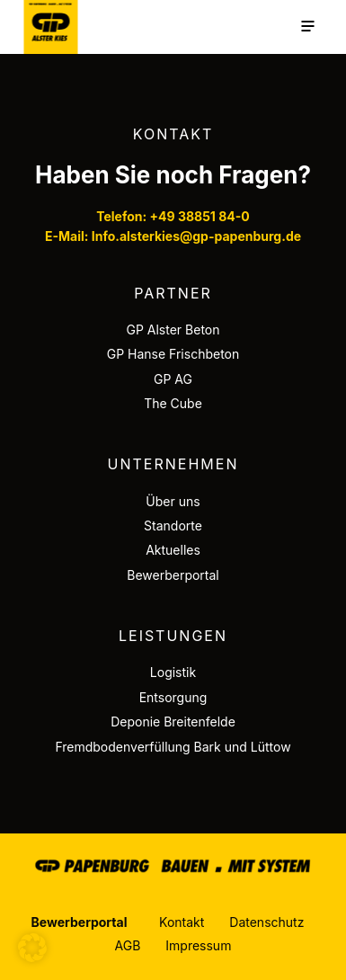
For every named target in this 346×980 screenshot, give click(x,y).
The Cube (173, 403)
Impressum (198, 945)
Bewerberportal (173, 575)
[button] (32, 948)
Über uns (173, 501)
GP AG (173, 379)
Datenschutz (266, 922)
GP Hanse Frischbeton (173, 354)
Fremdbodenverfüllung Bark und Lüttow (173, 747)
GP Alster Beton (173, 330)
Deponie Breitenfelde (173, 722)
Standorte (173, 526)
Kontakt (182, 922)
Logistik (173, 672)
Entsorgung (173, 697)
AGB (128, 945)
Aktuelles (173, 550)
